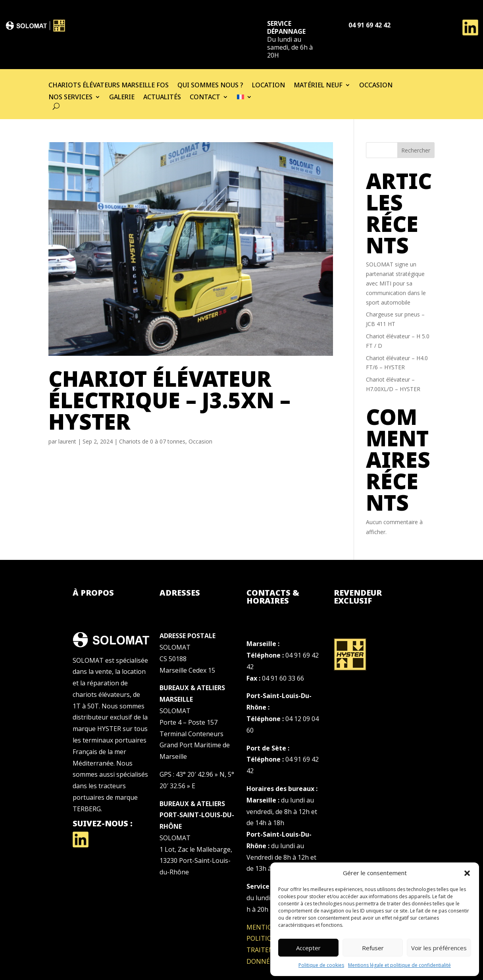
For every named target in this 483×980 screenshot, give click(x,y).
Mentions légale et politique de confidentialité (399, 965)
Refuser (373, 948)
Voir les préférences (439, 948)
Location (268, 86)
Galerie (122, 98)
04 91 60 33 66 (283, 678)
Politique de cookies (321, 965)
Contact (205, 98)
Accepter (308, 948)
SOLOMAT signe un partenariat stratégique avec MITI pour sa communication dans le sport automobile (396, 283)
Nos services (70, 98)
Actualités (162, 98)
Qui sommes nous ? (210, 86)
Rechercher (416, 150)
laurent (67, 441)
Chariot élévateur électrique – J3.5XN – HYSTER (169, 400)
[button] (467, 873)
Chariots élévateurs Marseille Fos (109, 86)
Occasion (376, 86)
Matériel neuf (318, 86)
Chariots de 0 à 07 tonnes (152, 441)
